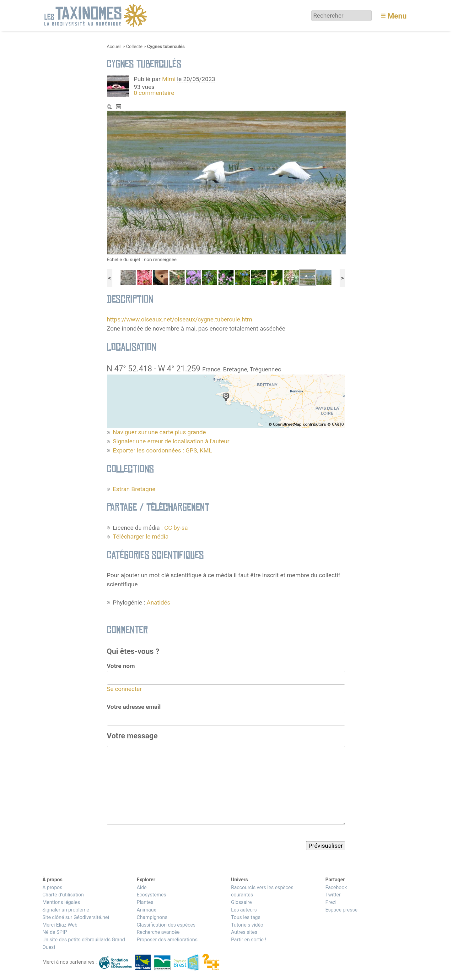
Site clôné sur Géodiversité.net (76, 917)
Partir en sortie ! (249, 940)
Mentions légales (61, 902)
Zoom (110, 107)
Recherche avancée (158, 932)
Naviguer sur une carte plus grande (159, 432)
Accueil (114, 47)
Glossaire (241, 902)
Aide (142, 887)
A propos (52, 887)
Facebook (336, 887)
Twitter (333, 895)
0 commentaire (154, 93)
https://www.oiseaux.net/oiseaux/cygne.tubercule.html (180, 319)
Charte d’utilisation (63, 895)
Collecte (134, 47)
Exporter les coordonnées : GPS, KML (162, 450)
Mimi (169, 79)
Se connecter (124, 689)
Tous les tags (246, 917)
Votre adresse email (134, 707)
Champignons (152, 917)
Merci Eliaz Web (60, 925)
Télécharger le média (119, 107)
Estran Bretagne (134, 489)
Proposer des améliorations (167, 940)
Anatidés (158, 602)
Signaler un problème (66, 910)
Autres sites (244, 932)
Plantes (145, 902)
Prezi (331, 902)
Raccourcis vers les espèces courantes (262, 891)
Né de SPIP (55, 932)
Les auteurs (244, 910)
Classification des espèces (166, 925)
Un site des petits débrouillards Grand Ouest (84, 943)
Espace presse (341, 910)
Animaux (146, 910)
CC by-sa (176, 528)
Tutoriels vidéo (247, 925)
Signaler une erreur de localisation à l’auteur (171, 441)
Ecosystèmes (151, 895)
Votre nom (121, 666)
